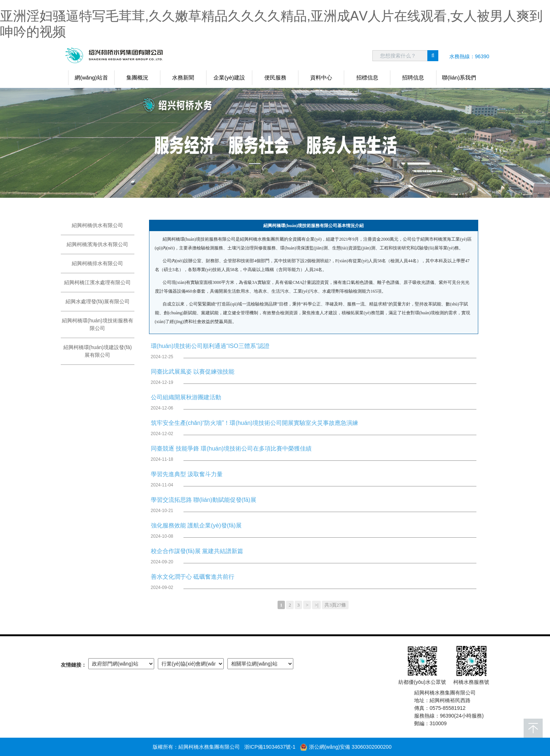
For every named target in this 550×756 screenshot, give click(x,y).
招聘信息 (413, 77)
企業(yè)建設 (229, 77)
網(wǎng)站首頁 (91, 80)
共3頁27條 (335, 605)
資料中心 (321, 77)
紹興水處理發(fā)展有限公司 (98, 301)
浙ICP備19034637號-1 (270, 747)
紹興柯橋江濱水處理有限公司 (97, 282)
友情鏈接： (74, 665)
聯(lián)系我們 (459, 77)
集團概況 (137, 77)
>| (316, 605)
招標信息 (367, 77)
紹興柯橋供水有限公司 (97, 225)
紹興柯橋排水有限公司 (97, 263)
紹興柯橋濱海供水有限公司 (97, 244)
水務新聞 (183, 77)
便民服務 (275, 77)
